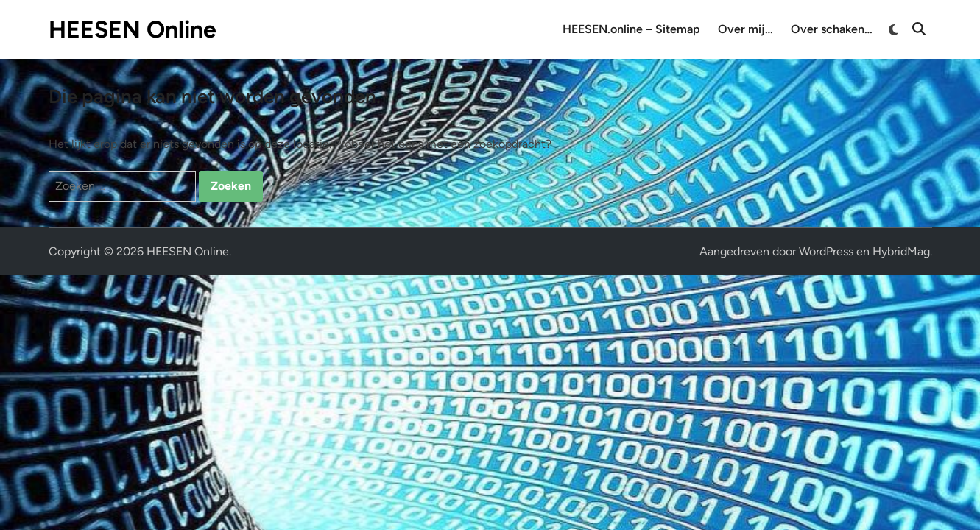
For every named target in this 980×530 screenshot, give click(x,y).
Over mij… (745, 29)
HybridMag (901, 251)
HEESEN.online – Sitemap (631, 29)
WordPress (826, 251)
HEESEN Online (133, 29)
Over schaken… (832, 29)
